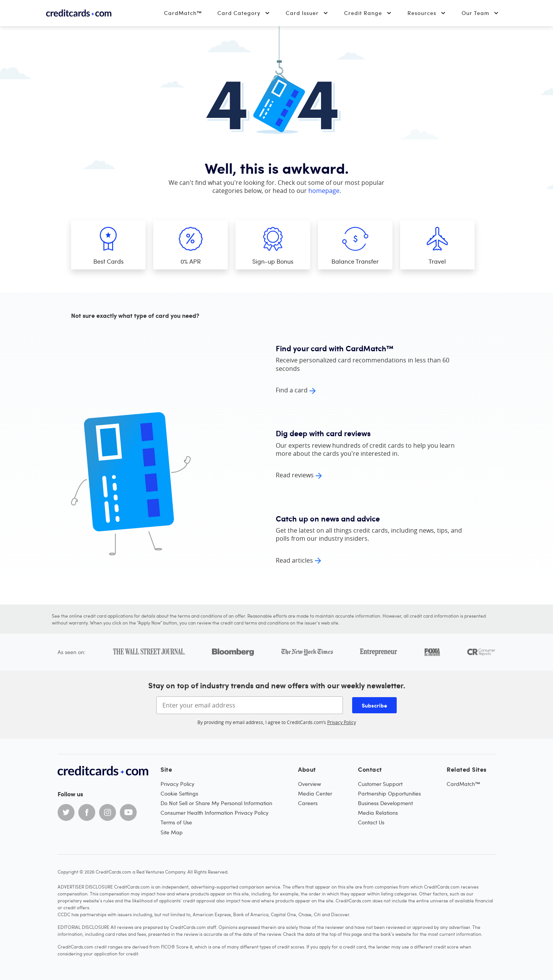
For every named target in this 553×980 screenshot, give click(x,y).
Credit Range (368, 13)
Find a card (292, 390)
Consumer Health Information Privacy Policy (214, 813)
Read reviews (295, 475)
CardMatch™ (183, 13)
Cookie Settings (179, 793)
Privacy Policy (342, 722)
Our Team (480, 13)
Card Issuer (307, 13)
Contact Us (371, 822)
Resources (427, 13)
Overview (310, 784)
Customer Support (380, 784)
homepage (324, 191)
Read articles (294, 560)
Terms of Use (176, 822)
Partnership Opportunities (389, 793)
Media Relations (378, 813)
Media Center (315, 793)
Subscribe (374, 705)
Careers (308, 803)
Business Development (385, 803)
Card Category (244, 13)
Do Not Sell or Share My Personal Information (216, 803)
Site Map (172, 832)
